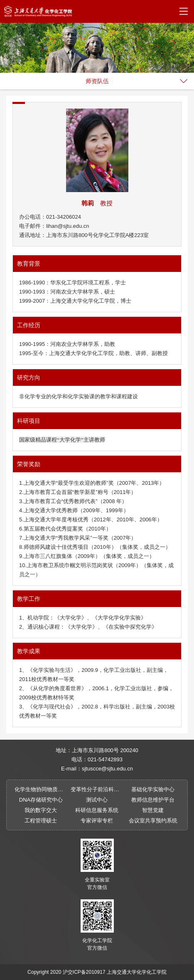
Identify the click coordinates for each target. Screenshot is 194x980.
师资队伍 (97, 81)
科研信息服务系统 (97, 810)
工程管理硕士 (41, 821)
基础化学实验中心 (153, 789)
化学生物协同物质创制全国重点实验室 (41, 789)
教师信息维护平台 (153, 800)
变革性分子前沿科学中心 (97, 789)
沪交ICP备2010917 (84, 972)
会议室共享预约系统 (153, 821)
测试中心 (97, 800)
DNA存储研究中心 (41, 800)
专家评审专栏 (97, 821)
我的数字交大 (41, 810)
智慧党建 (153, 810)
